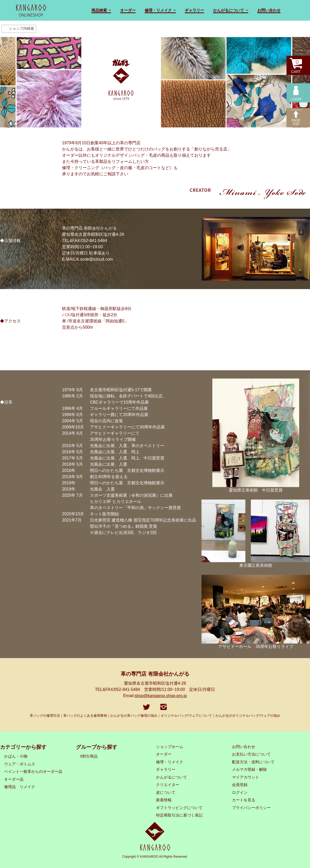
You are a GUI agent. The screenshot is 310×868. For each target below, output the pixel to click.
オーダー (128, 10)
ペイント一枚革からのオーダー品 (33, 772)
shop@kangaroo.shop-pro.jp (161, 696)
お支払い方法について (251, 754)
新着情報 (164, 800)
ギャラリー (194, 10)
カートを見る (244, 800)
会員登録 (240, 785)
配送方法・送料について (253, 762)
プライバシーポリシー (251, 808)
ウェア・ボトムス (20, 764)
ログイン (240, 792)
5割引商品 (89, 756)
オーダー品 (14, 779)
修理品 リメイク (20, 787)
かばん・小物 (16, 756)
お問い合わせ (269, 10)
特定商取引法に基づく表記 (179, 815)
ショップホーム (170, 747)
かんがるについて (172, 777)
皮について (166, 792)
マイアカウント (246, 777)
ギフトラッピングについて (179, 808)
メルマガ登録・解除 (249, 769)
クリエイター (168, 785)
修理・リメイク (170, 762)
